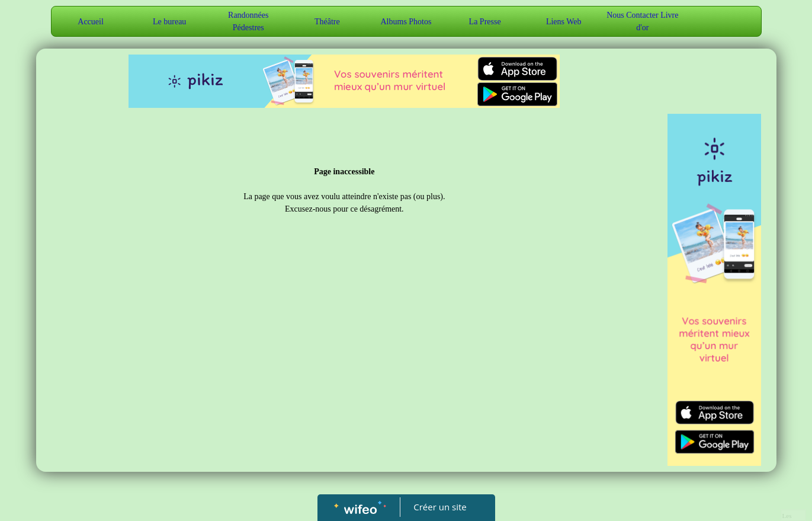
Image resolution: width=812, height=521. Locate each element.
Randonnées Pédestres (248, 21)
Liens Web (564, 22)
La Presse (485, 22)
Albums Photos (406, 22)
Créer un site (440, 507)
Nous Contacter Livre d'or (642, 21)
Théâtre (327, 22)
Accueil (91, 22)
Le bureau (169, 22)
